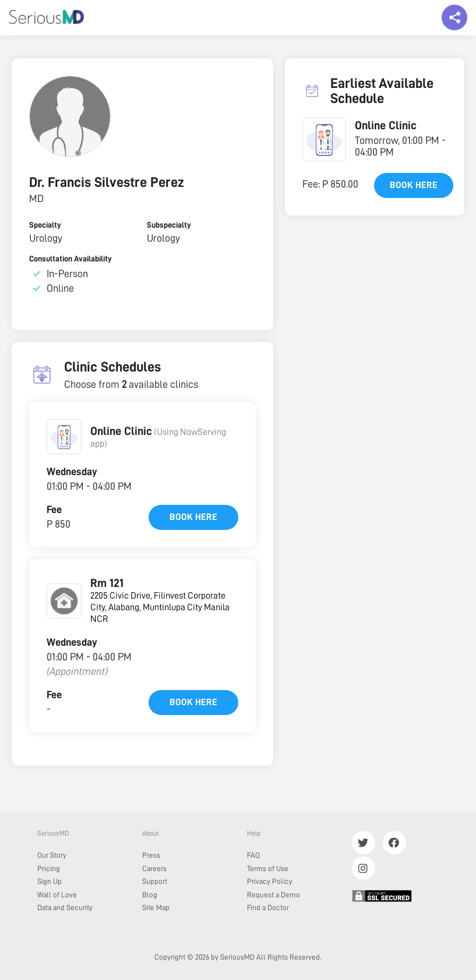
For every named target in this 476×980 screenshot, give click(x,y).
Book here (193, 517)
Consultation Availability (70, 259)
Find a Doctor (268, 908)
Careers (154, 868)
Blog (150, 895)
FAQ (253, 855)
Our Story (52, 855)
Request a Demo (274, 895)
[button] (64, 437)
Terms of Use (268, 868)
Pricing (49, 868)
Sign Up (50, 881)
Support (155, 881)
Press (151, 855)
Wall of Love (57, 895)
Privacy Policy (270, 881)
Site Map (156, 908)
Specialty (45, 225)
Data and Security (65, 908)
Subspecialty (169, 225)
